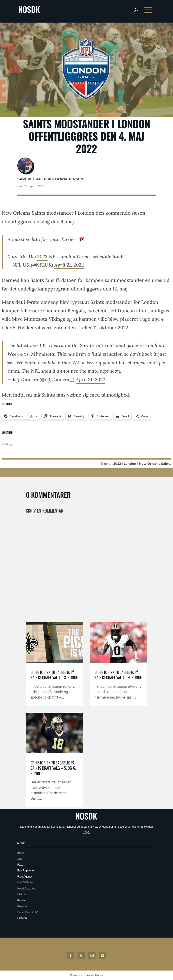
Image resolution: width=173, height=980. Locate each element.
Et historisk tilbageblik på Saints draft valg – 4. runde (118, 675)
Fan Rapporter (26, 871)
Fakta (21, 865)
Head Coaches (26, 889)
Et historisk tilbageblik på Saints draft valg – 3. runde (54, 675)
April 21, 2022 (69, 265)
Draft (20, 859)
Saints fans (42, 280)
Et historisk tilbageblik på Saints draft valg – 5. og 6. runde (53, 768)
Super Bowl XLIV (28, 912)
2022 (42, 257)
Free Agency (25, 877)
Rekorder (23, 906)
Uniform (22, 918)
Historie (22, 894)
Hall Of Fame (25, 882)
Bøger (21, 853)
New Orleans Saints (155, 464)
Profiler (22, 900)
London (130, 464)
